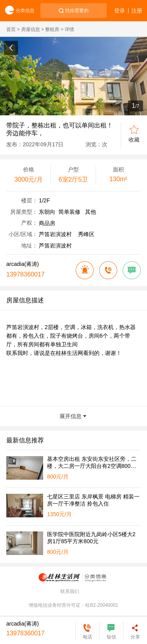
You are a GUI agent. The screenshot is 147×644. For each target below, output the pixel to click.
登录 (120, 11)
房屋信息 (31, 29)
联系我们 (70, 591)
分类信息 (17, 11)
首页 (11, 29)
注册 (137, 11)
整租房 (52, 29)
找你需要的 (77, 11)
